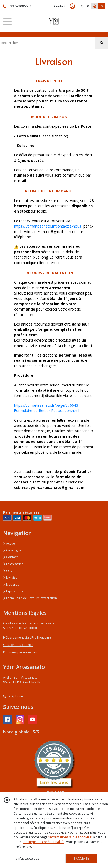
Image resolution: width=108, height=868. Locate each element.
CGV (8, 571)
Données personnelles (20, 652)
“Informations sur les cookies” (70, 837)
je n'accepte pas (27, 858)
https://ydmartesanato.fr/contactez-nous (48, 226)
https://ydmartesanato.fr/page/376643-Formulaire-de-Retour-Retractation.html (47, 408)
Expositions (13, 591)
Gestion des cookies (18, 645)
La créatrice (13, 564)
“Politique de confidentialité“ (44, 842)
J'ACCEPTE (82, 858)
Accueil (10, 543)
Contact (60, 6)
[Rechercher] (102, 43)
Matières (11, 584)
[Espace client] (72, 6)
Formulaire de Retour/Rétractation (30, 598)
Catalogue (12, 550)
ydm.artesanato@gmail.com (58, 487)
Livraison (11, 578)
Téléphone (13, 696)
